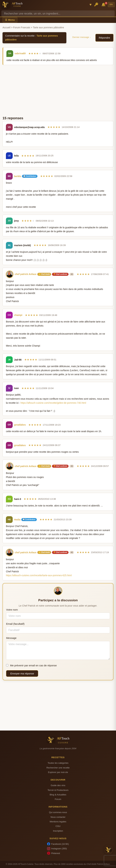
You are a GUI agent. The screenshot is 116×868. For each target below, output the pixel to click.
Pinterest (54, 853)
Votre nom (12, 610)
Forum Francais (22, 27)
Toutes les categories (58, 763)
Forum (58, 799)
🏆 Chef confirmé (60, 274)
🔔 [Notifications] (104, 4)
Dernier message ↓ (82, 37)
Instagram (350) (57, 849)
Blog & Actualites (58, 795)
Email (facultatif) (15, 624)
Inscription (58, 831)
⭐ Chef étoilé (44, 274)
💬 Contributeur (30, 176)
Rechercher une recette (58, 768)
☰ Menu (10, 20)
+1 (72, 274)
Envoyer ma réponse (22, 673)
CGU (58, 826)
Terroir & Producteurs (58, 790)
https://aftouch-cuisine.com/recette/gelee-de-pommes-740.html (53, 403)
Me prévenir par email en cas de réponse (31, 665)
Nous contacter (58, 817)
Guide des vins (58, 785)
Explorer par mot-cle (58, 772)
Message (11, 638)
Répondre (104, 38)
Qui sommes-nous (58, 812)
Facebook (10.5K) (58, 844)
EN (111, 4)
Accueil (6, 27)
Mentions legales (58, 822)
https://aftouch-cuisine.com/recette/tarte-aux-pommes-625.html (39, 575)
